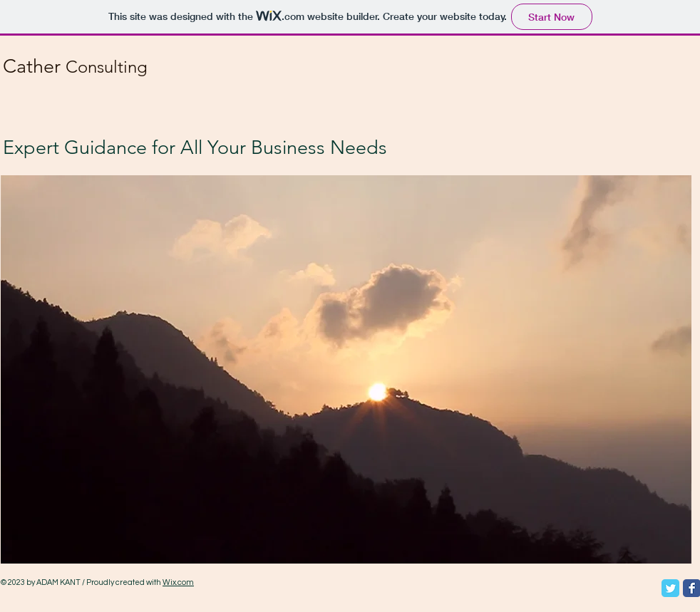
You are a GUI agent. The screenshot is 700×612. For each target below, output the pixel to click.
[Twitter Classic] (670, 588)
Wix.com (178, 582)
